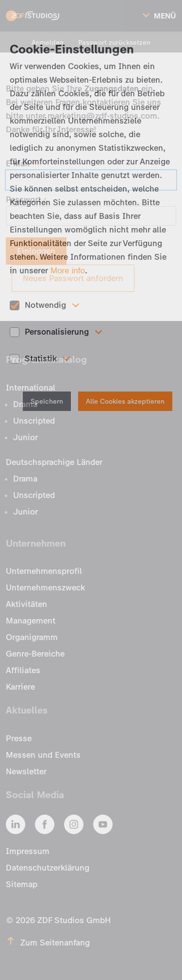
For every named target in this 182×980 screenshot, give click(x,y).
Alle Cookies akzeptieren (125, 401)
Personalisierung (57, 332)
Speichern (47, 401)
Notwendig (45, 305)
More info (68, 271)
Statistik (41, 358)
